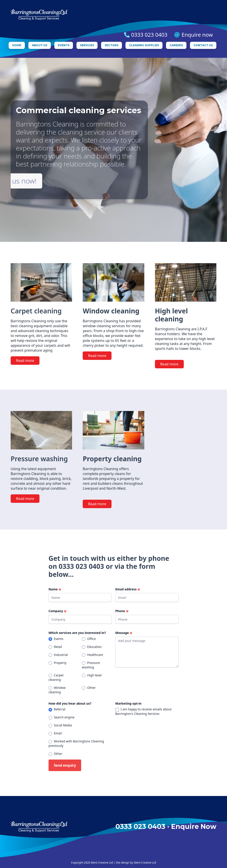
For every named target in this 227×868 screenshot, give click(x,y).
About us (40, 45)
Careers (176, 45)
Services (87, 45)
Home (17, 45)
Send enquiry (65, 765)
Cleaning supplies (144, 45)
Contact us (203, 45)
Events (64, 45)
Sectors (112, 45)
